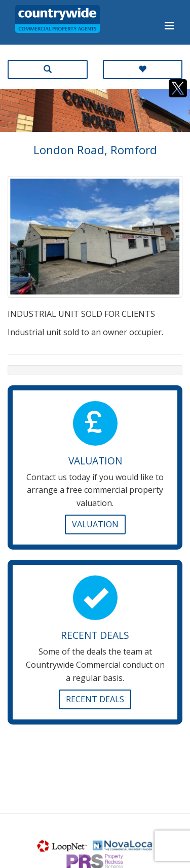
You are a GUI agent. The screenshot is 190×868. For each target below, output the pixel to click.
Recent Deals (95, 699)
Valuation (95, 524)
